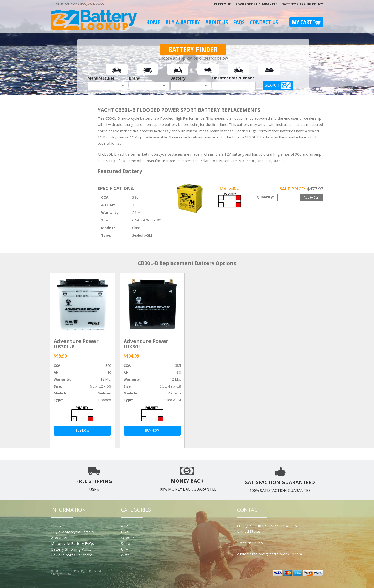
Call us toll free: (79, 4)
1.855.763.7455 (250, 543)
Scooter (128, 538)
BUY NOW (82, 431)
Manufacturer (101, 78)
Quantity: (265, 197)
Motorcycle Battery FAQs (73, 543)
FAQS (239, 22)
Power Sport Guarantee (256, 4)
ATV (124, 526)
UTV (125, 549)
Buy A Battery (183, 22)
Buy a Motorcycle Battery (73, 532)
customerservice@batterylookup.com (270, 554)
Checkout (222, 4)
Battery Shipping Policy (302, 4)
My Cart (306, 22)
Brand (135, 78)
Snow (126, 543)
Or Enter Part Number (233, 78)
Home (153, 22)
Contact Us (264, 22)
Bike (125, 532)
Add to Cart (312, 197)
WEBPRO (66, 574)
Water (126, 555)
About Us (217, 22)
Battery (178, 78)
